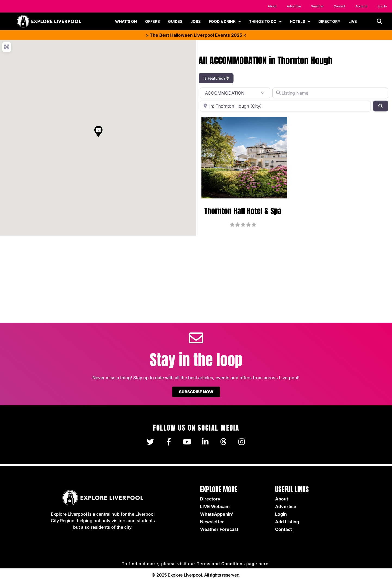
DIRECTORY (329, 21)
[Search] (381, 106)
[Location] (285, 106)
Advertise (292, 6)
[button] (379, 21)
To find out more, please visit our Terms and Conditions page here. (196, 564)
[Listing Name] (330, 93)
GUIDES (175, 21)
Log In (382, 6)
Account (361, 6)
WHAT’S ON (126, 21)
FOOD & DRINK (225, 21)
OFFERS (153, 21)
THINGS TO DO (265, 21)
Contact (338, 6)
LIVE (353, 21)
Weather (315, 6)
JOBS (196, 21)
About (270, 6)
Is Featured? (216, 78)
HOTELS (300, 21)
